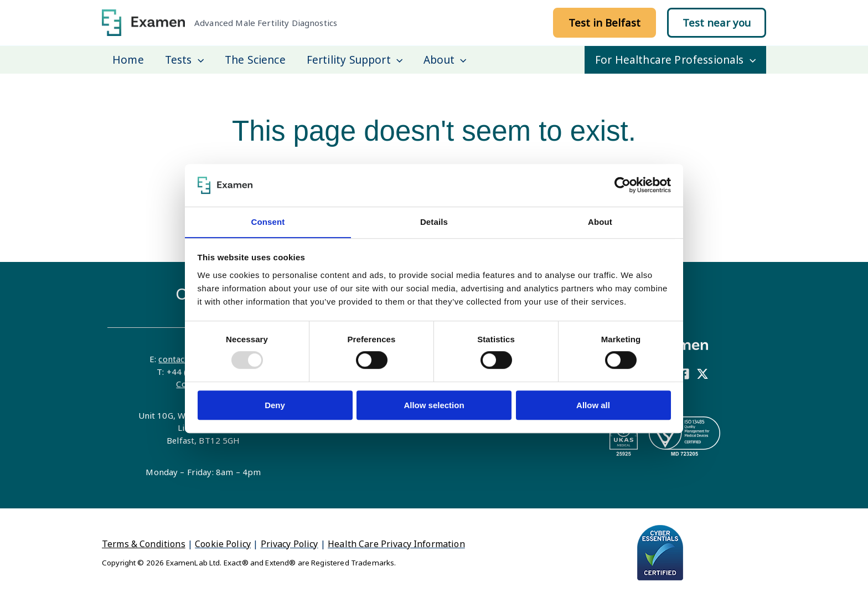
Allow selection (434, 405)
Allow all (593, 405)
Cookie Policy (223, 544)
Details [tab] (434, 222)
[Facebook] (684, 374)
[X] (702, 374)
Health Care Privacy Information (396, 544)
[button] (604, 23)
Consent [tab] (268, 222)
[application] (198, 60)
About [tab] (600, 222)
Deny (275, 405)
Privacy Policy (290, 544)
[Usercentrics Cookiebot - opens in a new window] (622, 185)
